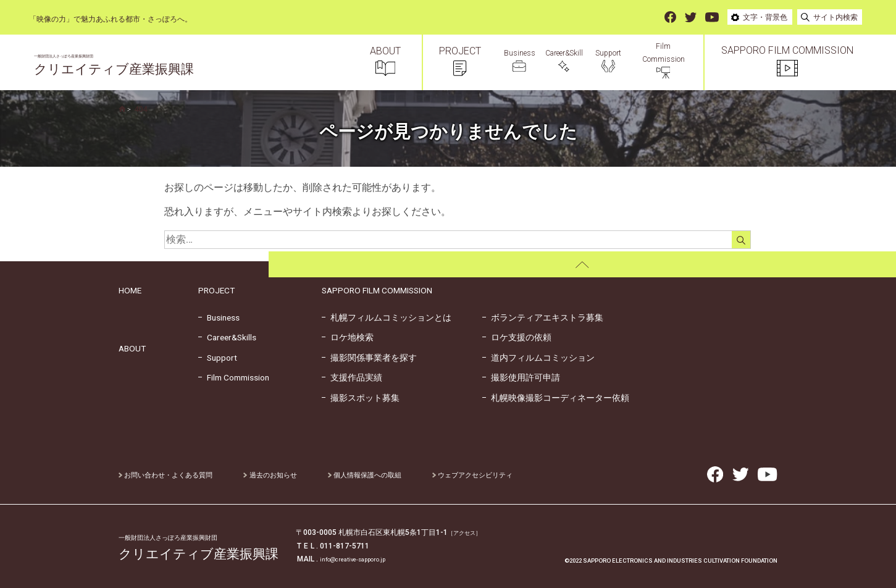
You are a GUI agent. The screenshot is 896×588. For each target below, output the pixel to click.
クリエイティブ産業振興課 (144, 68)
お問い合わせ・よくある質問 (170, 475)
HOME (130, 290)
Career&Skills (227, 337)
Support (218, 358)
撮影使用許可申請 (521, 377)
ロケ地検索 (348, 337)
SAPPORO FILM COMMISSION (377, 290)
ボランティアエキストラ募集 (543, 317)
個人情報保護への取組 (380, 475)
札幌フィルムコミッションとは (387, 317)
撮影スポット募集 (361, 398)
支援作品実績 (352, 377)
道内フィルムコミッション (538, 358)
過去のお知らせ (280, 475)
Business (219, 317)
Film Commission (234, 377)
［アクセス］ (470, 532)
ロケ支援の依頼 (517, 337)
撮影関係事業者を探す (369, 358)
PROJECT (216, 290)
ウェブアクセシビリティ (494, 475)
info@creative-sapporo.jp (362, 559)
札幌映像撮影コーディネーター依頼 (556, 398)
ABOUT (132, 348)
